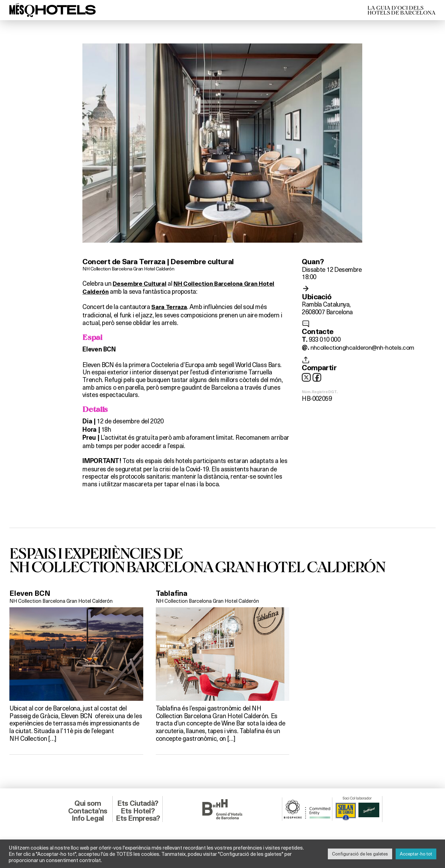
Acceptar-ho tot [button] (416, 854)
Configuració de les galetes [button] (360, 854)
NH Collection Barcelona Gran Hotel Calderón (130, 268)
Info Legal (88, 818)
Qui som (88, 803)
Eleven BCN (30, 594)
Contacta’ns (88, 810)
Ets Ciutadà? (138, 803)
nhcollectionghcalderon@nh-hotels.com (363, 347)
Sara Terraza (170, 307)
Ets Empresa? (138, 818)
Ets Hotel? (138, 810)
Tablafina (172, 594)
